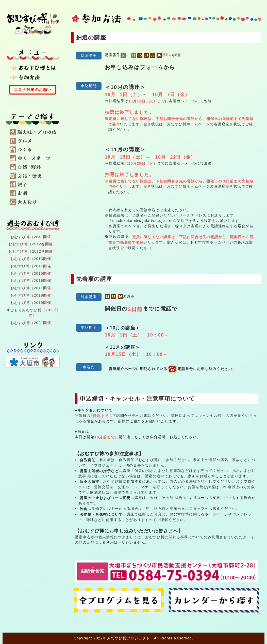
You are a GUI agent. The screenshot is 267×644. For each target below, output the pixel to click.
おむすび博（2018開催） (33, 295)
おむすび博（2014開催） (33, 266)
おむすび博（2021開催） (33, 323)
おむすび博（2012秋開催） (33, 251)
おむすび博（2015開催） (33, 273)
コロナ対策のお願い (33, 90)
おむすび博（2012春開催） (33, 244)
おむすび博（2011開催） (33, 237)
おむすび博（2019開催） (33, 303)
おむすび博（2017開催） (33, 288)
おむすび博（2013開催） (33, 259)
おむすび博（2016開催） (33, 281)
